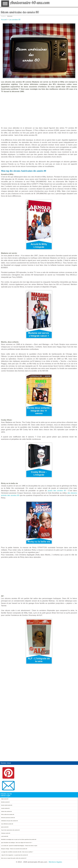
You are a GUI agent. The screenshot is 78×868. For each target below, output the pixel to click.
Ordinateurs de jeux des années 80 (9, 821)
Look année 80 (5, 836)
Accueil (4, 20)
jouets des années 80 (57, 491)
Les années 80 (15, 20)
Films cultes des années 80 (8, 814)
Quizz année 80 (5, 827)
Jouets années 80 (5, 808)
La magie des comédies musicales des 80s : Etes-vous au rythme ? (17, 852)
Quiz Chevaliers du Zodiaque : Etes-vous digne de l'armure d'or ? (17, 843)
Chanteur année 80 (6, 833)
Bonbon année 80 (5, 802)
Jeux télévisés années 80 (7, 824)
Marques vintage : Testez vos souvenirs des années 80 (14, 849)
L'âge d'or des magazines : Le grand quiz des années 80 (14, 855)
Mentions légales (55, 862)
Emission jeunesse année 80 (8, 818)
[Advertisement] (39, 110)
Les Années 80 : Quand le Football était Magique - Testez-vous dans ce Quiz (19, 846)
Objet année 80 (5, 799)
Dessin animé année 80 (7, 805)
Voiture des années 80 (6, 811)
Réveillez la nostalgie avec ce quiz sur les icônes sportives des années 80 (19, 839)
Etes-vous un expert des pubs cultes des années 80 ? (14, 858)
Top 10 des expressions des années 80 (10, 830)
